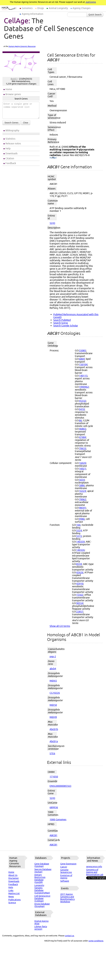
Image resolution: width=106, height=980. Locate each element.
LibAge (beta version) (41, 928)
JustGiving (91, 2)
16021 (83, 469)
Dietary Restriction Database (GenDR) (40, 879)
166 (78, 525)
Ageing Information (32, 14)
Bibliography (12, 130)
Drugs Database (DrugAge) (42, 905)
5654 (82, 480)
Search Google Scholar (66, 326)
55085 (83, 350)
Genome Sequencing (66, 871)
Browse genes (13, 94)
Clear (26, 123)
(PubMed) (53, 158)
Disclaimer (14, 878)
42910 (80, 584)
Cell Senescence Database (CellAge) (42, 898)
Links (11, 890)
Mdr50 (53, 705)
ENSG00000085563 (60, 786)
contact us (69, 936)
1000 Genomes (58, 819)
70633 (83, 448)
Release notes (13, 143)
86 (80, 420)
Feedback (11, 163)
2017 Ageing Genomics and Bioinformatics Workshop (67, 898)
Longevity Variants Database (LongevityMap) (42, 889)
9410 (82, 409)
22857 (80, 612)
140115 (83, 376)
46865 (83, 429)
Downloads (11, 153)
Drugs (41, 8)
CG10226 (55, 693)
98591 (83, 508)
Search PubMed (62, 320)
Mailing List (14, 893)
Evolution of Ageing (66, 877)
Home (9, 89)
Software (65, 881)
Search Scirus (61, 323)
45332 (83, 401)
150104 (83, 364)
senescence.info (94, 867)
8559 (79, 564)
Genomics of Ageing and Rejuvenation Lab (95, 872)
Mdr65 (53, 681)
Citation (10, 158)
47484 (83, 437)
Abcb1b (54, 729)
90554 (80, 603)
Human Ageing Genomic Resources (22, 46)
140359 (80, 542)
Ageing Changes (82, 8)
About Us (13, 875)
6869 (82, 359)
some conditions (96, 941)
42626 (80, 572)
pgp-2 (53, 656)
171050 (54, 777)
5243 (52, 223)
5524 (79, 530)
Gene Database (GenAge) (42, 865)
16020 (83, 463)
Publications (14, 900)
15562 (80, 595)
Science (12, 903)
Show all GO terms (60, 626)
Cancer (64, 867)
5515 (79, 536)
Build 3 (14, 79)
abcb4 (53, 669)
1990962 (84, 387)
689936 (54, 807)
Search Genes (11, 123)
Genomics (27, 8)
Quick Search (95, 15)
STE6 (52, 753)
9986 (82, 519)
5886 (82, 485)
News (11, 897)
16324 (83, 491)
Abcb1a (54, 741)
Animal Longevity (58, 8)
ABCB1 (53, 835)
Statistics (10, 139)
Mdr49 (53, 717)
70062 (83, 499)
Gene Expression (68, 864)
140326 (80, 550)
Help (8, 148)
